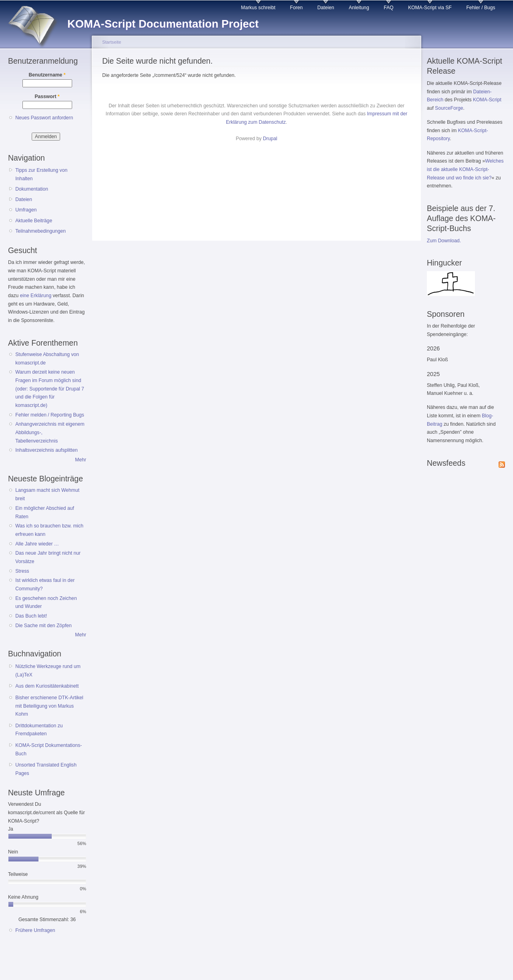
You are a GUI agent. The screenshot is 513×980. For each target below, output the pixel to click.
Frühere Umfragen (35, 930)
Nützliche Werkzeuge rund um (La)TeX (48, 671)
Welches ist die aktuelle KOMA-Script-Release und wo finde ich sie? (465, 169)
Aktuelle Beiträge (34, 221)
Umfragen (26, 210)
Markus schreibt (258, 8)
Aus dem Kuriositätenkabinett (47, 686)
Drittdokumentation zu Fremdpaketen (39, 730)
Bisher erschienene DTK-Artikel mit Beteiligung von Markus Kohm (49, 706)
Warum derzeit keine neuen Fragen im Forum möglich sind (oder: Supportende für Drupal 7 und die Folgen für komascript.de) (50, 389)
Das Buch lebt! (31, 616)
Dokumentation (32, 189)
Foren (297, 8)
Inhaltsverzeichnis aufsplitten (46, 450)
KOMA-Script (487, 100)
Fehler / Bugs (481, 8)
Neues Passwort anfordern (44, 118)
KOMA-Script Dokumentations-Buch (48, 750)
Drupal (270, 139)
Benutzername (47, 75)
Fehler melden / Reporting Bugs (50, 415)
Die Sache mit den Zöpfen (43, 626)
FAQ (388, 8)
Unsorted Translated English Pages (46, 769)
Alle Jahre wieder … (37, 544)
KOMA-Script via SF (430, 8)
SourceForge (449, 108)
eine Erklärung (36, 296)
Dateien (326, 8)
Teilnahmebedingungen (40, 231)
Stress (22, 571)
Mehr (81, 460)
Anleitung (359, 8)
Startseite (112, 42)
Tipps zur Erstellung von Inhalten (41, 174)
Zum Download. (444, 241)
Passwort (47, 97)
